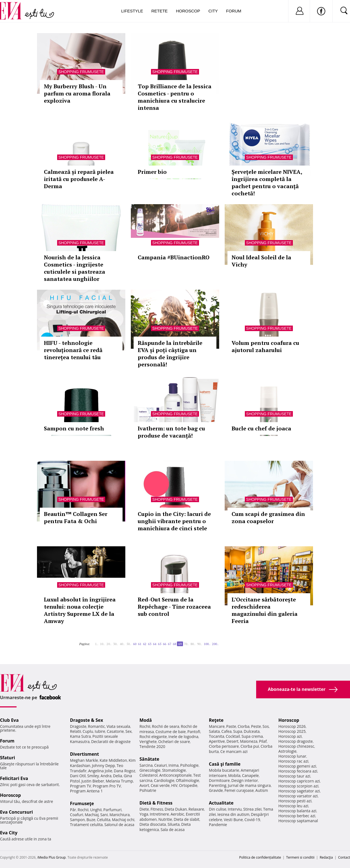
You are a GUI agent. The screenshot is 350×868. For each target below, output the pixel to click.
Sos (266, 726)
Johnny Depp (104, 766)
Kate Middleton (113, 760)
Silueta (174, 824)
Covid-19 (252, 820)
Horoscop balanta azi (297, 811)
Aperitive (217, 741)
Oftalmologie (187, 780)
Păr (73, 810)
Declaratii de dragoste (111, 741)
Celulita (104, 820)
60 (135, 644)
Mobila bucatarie (224, 770)
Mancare (217, 726)
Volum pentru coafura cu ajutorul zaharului (265, 346)
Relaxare (196, 809)
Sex (128, 731)
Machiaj (92, 815)
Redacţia (326, 857)
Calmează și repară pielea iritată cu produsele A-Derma (79, 179)
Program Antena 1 (87, 791)
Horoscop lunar (292, 756)
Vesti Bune (233, 820)
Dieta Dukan (176, 809)
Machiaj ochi (123, 820)
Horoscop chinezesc (296, 746)
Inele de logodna (183, 737)
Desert (232, 741)
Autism (262, 790)
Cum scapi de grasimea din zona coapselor (268, 517)
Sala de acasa (173, 830)
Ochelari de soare (174, 741)
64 (155, 644)
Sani (104, 815)
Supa (238, 731)
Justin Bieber (93, 781)
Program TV (81, 786)
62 (145, 644)
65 (160, 644)
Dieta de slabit (186, 819)
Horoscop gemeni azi (297, 766)
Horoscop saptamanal (298, 821)
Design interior (245, 780)
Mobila (234, 775)
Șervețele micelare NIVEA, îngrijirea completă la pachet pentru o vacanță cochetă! (267, 183)
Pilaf (263, 741)
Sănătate (149, 759)
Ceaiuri (161, 765)
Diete (144, 809)
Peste (256, 726)
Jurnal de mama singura (249, 785)
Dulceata (252, 731)
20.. (109, 644)
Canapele (250, 775)
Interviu (235, 809)
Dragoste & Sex (87, 720)
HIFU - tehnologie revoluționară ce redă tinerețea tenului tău (73, 350)
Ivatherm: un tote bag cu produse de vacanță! (171, 432)
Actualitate (221, 803)
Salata (214, 731)
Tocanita (217, 736)
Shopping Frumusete (81, 72)
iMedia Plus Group (51, 857)
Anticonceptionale (176, 775)
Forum (234, 11)
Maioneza (249, 741)
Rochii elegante (153, 737)
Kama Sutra (80, 736)
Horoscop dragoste (295, 741)
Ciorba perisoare (224, 746)
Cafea (226, 731)
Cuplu (88, 731)
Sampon (78, 820)
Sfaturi (7, 758)
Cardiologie (164, 780)
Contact (344, 857)
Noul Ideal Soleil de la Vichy (261, 261)
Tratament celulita (87, 825)
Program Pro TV (107, 786)
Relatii (76, 731)
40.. (122, 644)
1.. (97, 644)
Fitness (157, 809)
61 (140, 644)
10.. (102, 644)
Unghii (96, 810)
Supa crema (252, 736)
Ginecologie (150, 770)
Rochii (83, 810)
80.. (193, 644)
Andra (106, 776)
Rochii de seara (165, 726)
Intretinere (160, 814)
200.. (215, 644)
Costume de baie (171, 732)
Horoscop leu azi (293, 806)
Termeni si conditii (300, 857)
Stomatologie (174, 770)
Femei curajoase (239, 790)
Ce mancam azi (234, 751)
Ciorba (244, 726)
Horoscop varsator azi (298, 796)
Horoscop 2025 (292, 731)
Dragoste (78, 726)
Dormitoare (219, 780)
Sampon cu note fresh (74, 428)
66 (165, 644)
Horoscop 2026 (292, 726)
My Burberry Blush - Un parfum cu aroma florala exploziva (77, 93)
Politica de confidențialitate (260, 857)
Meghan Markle (84, 760)
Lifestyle (132, 11)
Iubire (100, 731)
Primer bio (152, 172)
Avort (144, 785)
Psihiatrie (148, 790)
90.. (200, 644)
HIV (174, 785)
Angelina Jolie (100, 771)
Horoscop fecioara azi (298, 771)
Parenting (218, 785)
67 (169, 644)
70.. (186, 644)
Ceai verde (160, 785)
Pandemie (218, 825)
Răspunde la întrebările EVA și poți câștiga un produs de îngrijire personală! (170, 354)
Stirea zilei (252, 809)
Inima (173, 765)
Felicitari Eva (14, 778)
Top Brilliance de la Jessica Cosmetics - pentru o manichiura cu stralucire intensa (175, 97)
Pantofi (194, 732)
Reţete (216, 720)
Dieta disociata (153, 824)
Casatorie (115, 731)
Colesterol (149, 775)
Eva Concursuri (16, 812)
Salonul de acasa (119, 825)
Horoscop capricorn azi (299, 781)
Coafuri (77, 815)
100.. (207, 644)
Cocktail (233, 736)
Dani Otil (78, 776)
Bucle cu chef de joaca (261, 428)
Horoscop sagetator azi (299, 791)
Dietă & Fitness (156, 803)
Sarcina (146, 765)
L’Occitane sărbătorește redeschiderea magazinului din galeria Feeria (265, 610)
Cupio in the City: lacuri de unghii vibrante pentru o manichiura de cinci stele (174, 521)
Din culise (218, 809)
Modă (146, 720)
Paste (231, 726)
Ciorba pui (250, 746)
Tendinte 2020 (152, 746)
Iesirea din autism (234, 814)
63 (150, 644)
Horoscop (188, 11)
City (213, 11)
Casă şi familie (225, 764)
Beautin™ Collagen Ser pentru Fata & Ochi (76, 517)
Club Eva (9, 720)
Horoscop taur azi (294, 776)
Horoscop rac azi (293, 761)
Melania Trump (119, 781)
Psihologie (189, 765)
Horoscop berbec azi (297, 816)
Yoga (144, 814)
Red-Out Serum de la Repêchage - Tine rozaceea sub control (174, 607)
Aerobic (177, 814)
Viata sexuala (118, 726)
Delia (118, 776)
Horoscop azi (290, 736)
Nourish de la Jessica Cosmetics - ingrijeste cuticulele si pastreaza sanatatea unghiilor (75, 268)
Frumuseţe (82, 803)
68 (174, 644)
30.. (116, 644)
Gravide (216, 790)
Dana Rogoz (124, 771)
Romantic (97, 726)
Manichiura (119, 815)
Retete (159, 11)
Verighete (148, 741)
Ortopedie (188, 785)
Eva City (9, 833)
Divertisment (85, 754)
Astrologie (287, 751)
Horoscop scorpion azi (298, 786)
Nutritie (165, 819)
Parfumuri (112, 810)
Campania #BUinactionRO (174, 257)
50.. (129, 644)
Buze (91, 820)
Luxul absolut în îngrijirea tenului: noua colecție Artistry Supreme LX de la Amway (80, 610)
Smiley (93, 776)
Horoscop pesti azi (295, 801)
